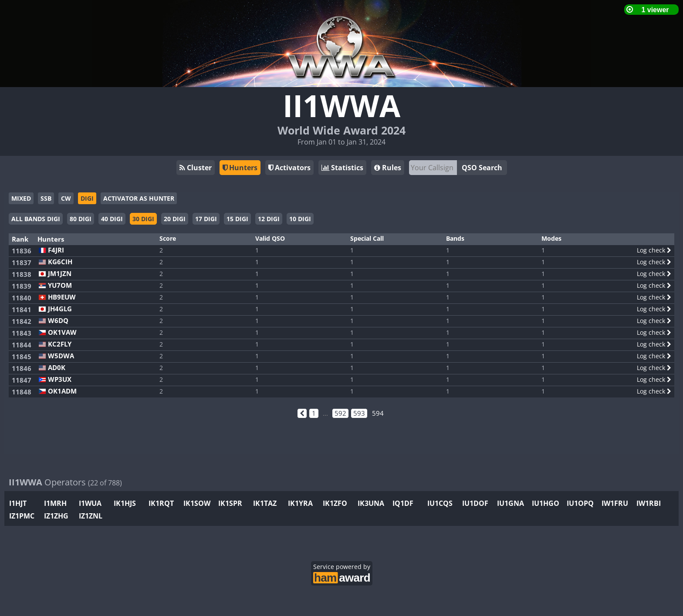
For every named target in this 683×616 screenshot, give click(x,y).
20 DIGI (175, 219)
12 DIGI (269, 219)
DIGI (87, 198)
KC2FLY (60, 344)
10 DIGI (300, 219)
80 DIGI (81, 219)
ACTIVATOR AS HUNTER (139, 198)
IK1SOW (197, 503)
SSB (46, 198)
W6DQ (58, 321)
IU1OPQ (580, 503)
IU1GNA (511, 503)
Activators (289, 168)
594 (378, 413)
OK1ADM (62, 391)
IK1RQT (161, 503)
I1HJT (18, 503)
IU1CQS (440, 503)
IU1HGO (546, 503)
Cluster (196, 168)
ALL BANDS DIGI (36, 219)
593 (359, 413)
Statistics (342, 168)
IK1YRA (300, 503)
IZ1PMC (22, 516)
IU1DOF (475, 503)
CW (66, 198)
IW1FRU (615, 503)
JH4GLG (60, 309)
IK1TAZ (265, 503)
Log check (654, 250)
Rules (388, 168)
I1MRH (55, 503)
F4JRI (56, 250)
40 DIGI (112, 219)
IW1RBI (649, 503)
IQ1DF (403, 503)
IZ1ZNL (91, 516)
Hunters (240, 168)
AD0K (57, 368)
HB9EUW (62, 297)
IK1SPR (230, 503)
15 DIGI (237, 219)
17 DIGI (206, 219)
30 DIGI (143, 219)
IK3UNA (371, 503)
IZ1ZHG (56, 516)
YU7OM (60, 285)
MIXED (21, 198)
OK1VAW (62, 332)
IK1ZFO (335, 503)
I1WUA (90, 503)
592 (340, 413)
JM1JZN (60, 274)
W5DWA (61, 356)
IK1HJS (125, 503)
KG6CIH (60, 262)
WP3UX (60, 379)
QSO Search (482, 168)
